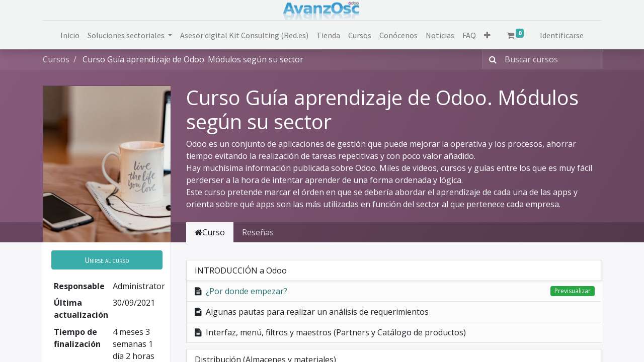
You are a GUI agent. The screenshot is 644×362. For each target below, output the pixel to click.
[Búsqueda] (491, 59)
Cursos (56, 59)
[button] (487, 35)
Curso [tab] (210, 232)
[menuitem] (70, 35)
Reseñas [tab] (258, 232)
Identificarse (562, 35)
